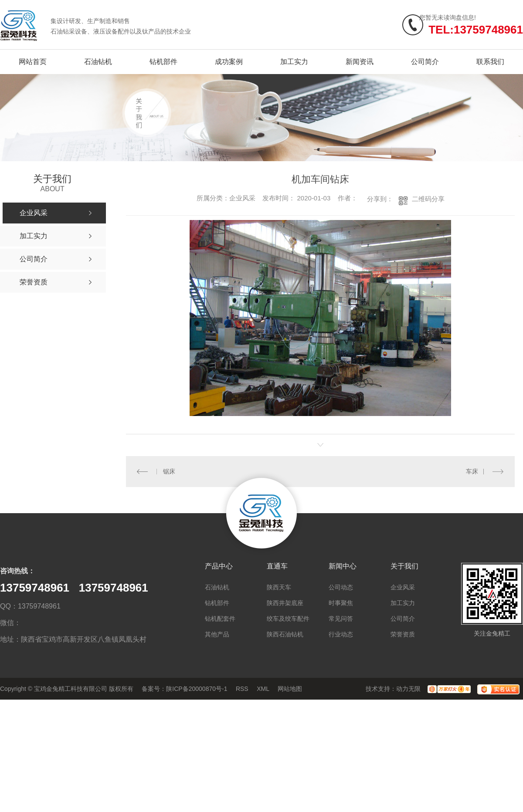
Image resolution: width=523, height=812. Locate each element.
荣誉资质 (403, 634)
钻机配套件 (220, 619)
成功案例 (229, 62)
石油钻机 (98, 62)
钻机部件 (163, 62)
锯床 (169, 471)
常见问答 (341, 619)
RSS (242, 689)
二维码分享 (428, 199)
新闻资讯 (360, 62)
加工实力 (294, 62)
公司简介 (425, 62)
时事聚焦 (341, 603)
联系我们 (490, 62)
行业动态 (341, 634)
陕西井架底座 (285, 603)
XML (263, 689)
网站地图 (290, 689)
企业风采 (403, 587)
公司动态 (341, 587)
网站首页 (33, 62)
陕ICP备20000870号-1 (197, 689)
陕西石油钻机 (285, 634)
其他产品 (217, 634)
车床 (472, 471)
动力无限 (408, 689)
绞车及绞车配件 (288, 619)
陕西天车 (279, 587)
